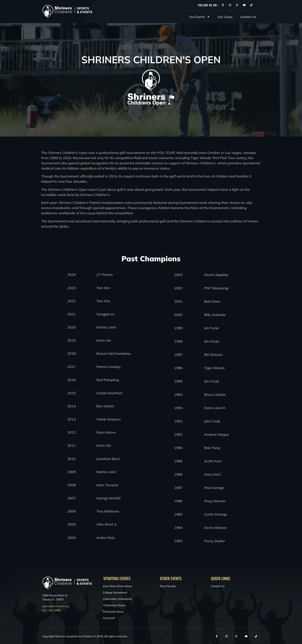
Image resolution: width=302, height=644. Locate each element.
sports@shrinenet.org (56, 606)
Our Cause (225, 17)
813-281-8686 (51, 610)
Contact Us (248, 17)
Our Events (200, 17)
